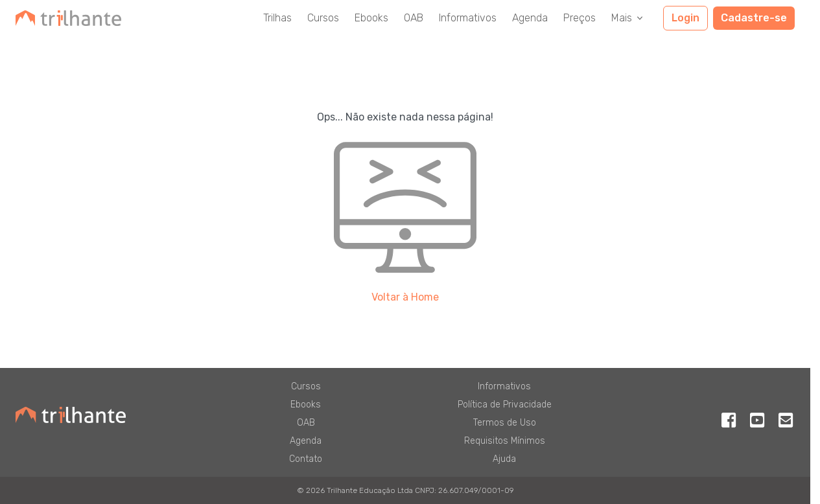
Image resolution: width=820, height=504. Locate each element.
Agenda (530, 18)
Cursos (323, 18)
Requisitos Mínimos (505, 441)
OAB (414, 18)
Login (685, 18)
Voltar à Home (405, 297)
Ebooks (371, 18)
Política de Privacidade (505, 405)
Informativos (468, 18)
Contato (306, 459)
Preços (580, 18)
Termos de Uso (505, 423)
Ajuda (504, 459)
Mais (628, 18)
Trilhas (277, 18)
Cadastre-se (754, 18)
